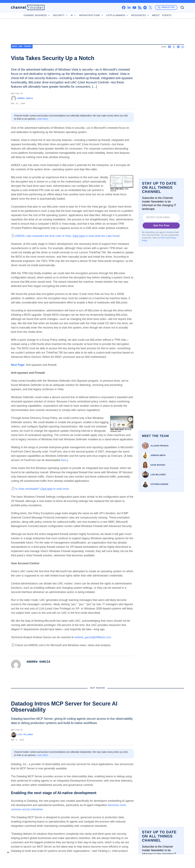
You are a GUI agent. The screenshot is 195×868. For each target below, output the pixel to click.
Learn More (42, 119)
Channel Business (37, 15)
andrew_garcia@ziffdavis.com (93, 637)
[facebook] (124, 8)
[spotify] (145, 8)
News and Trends (22, 46)
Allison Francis (160, 446)
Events (167, 15)
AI (74, 15)
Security (60, 15)
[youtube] (134, 8)
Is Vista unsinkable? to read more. (42, 489)
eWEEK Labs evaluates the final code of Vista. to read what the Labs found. (68, 236)
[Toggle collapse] (8, 852)
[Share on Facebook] (169, 47)
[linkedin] (129, 8)
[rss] (140, 8)
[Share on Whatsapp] (183, 47)
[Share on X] (174, 47)
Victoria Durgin (159, 484)
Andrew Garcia (22, 98)
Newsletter (166, 7)
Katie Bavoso (158, 465)
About (156, 15)
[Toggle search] (182, 7)
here (64, 460)
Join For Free (161, 225)
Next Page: (18, 365)
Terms (163, 238)
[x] (150, 8)
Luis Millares (158, 475)
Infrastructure (91, 15)
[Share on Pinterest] (178, 47)
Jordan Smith (158, 455)
